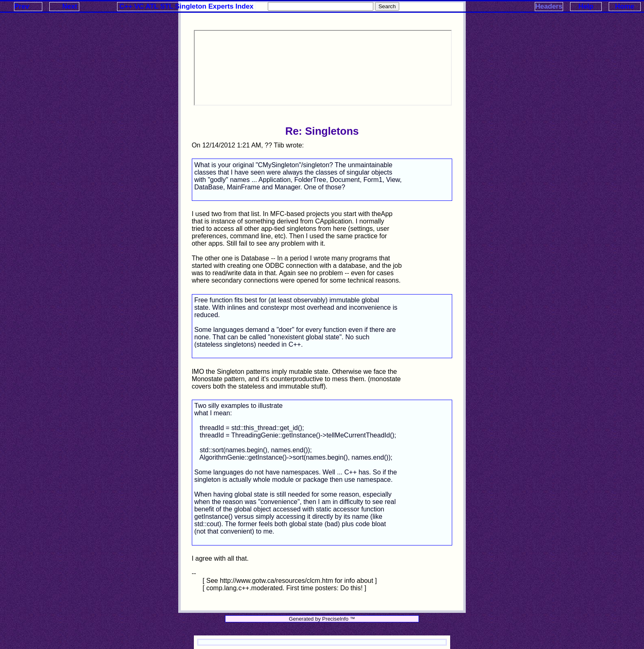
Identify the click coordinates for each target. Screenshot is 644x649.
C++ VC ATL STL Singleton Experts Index (187, 6)
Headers (549, 6)
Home (625, 6)
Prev (22, 6)
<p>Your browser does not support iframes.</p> (323, 68)
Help (586, 6)
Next (69, 6)
